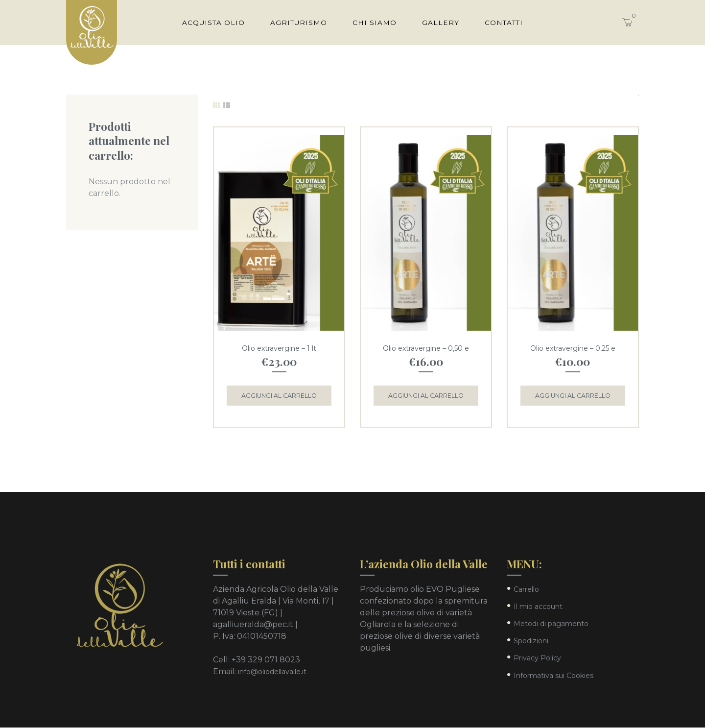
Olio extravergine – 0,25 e (573, 348)
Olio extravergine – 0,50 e (426, 348)
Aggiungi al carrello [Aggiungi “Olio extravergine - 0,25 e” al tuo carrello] (573, 396)
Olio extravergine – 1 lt (279, 348)
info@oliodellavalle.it (272, 672)
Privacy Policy (537, 658)
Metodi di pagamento (551, 624)
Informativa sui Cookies (553, 676)
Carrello (526, 589)
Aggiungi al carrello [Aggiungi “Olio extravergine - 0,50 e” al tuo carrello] (426, 396)
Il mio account (538, 607)
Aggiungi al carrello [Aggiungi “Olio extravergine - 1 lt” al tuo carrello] (279, 396)
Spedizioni (531, 641)
